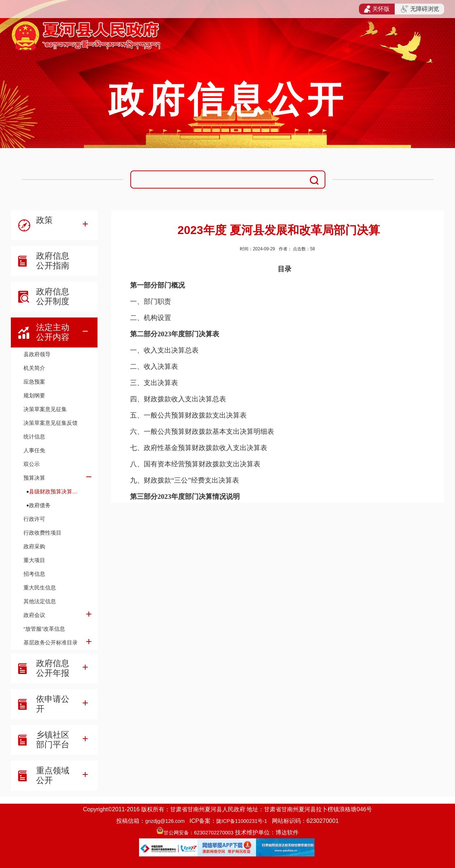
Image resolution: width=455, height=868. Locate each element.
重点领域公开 (53, 775)
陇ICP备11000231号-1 (242, 821)
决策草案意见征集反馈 (51, 423)
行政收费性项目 (42, 533)
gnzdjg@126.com (165, 821)
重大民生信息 (40, 588)
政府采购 (34, 546)
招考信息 (34, 574)
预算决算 (34, 478)
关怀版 (377, 9)
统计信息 (34, 437)
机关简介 (34, 368)
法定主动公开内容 (53, 332)
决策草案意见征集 (45, 409)
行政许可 (34, 519)
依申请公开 (53, 704)
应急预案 (34, 382)
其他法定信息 (40, 601)
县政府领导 (37, 354)
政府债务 (40, 505)
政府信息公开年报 (53, 668)
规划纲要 (34, 395)
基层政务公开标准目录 (51, 642)
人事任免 (34, 450)
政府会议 (34, 615)
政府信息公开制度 (53, 296)
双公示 (32, 464)
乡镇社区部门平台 (53, 740)
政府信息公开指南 (53, 261)
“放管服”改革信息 (44, 629)
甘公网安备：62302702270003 (198, 833)
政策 (44, 220)
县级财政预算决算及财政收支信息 (56, 491)
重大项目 (34, 560)
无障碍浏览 (420, 9)
